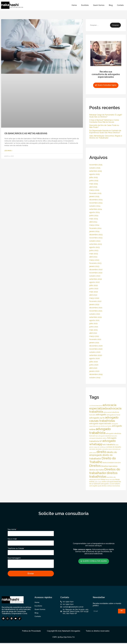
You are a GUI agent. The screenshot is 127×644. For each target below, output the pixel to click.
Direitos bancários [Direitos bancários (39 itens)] (109, 466)
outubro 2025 (95, 168)
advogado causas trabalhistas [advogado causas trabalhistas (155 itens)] (104, 419)
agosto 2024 (94, 212)
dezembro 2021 (96, 308)
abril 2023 (93, 257)
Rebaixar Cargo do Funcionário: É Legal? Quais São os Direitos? (106, 116)
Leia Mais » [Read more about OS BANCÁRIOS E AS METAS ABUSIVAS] (8, 151)
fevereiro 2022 (95, 301)
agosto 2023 (94, 247)
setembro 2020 (96, 355)
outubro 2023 (95, 241)
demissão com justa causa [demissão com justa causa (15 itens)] (104, 449)
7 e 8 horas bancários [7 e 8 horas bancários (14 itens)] (96, 406)
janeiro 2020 (94, 371)
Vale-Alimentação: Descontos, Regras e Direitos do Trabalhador (106, 137)
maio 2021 (93, 330)
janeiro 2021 (94, 343)
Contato (120, 5)
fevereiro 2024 (95, 228)
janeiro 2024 (94, 231)
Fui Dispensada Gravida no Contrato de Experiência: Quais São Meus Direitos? (105, 132)
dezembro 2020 (96, 346)
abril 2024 (93, 222)
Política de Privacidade (31, 632)
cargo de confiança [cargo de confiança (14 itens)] (100, 447)
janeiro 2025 (94, 196)
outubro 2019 (95, 378)
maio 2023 (94, 254)
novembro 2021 (96, 311)
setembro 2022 (96, 279)
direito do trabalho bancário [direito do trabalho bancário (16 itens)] (112, 463)
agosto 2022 (94, 282)
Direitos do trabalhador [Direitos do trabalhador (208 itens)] (105, 471)
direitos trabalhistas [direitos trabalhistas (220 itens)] (103, 475)
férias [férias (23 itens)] (103, 479)
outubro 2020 (95, 352)
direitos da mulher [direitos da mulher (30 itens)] (97, 470)
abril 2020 (93, 368)
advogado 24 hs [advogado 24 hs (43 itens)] (97, 418)
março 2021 (94, 336)
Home (74, 5)
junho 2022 (94, 289)
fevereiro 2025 (95, 193)
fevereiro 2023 (95, 263)
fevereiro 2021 (95, 339)
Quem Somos (99, 5)
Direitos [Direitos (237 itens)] (95, 466)
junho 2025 (94, 181)
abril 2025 (93, 187)
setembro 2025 (96, 171)
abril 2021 (93, 333)
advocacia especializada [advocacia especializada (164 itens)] (103, 407)
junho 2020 (94, 365)
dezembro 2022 (96, 270)
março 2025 (94, 190)
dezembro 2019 (96, 374)
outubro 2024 (95, 206)
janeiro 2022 (94, 304)
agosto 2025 (94, 174)
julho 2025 (93, 177)
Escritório (85, 5)
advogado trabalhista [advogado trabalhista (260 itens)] (100, 431)
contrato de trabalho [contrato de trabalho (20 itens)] (114, 447)
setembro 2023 (96, 244)
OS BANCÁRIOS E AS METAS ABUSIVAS (26, 133)
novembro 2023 (96, 238)
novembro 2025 (96, 165)
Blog (111, 5)
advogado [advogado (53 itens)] (101, 415)
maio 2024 (94, 219)
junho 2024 (94, 216)
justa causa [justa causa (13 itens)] (98, 482)
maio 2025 (94, 184)
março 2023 (94, 260)
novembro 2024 (96, 203)
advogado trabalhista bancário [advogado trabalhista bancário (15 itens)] (108, 436)
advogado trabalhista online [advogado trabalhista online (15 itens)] (98, 438)
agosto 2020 (94, 358)
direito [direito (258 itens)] (101, 452)
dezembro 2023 (96, 235)
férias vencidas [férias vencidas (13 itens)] (110, 480)
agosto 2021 (94, 320)
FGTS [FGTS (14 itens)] (99, 480)
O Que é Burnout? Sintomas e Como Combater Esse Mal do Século (104, 121)
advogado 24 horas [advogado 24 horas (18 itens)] (113, 415)
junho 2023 (94, 250)
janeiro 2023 (94, 266)
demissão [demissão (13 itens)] (92, 449)
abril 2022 (93, 295)
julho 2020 (94, 362)
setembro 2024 (96, 209)
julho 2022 (93, 285)
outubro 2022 (95, 276)
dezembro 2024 (96, 200)
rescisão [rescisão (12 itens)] (112, 484)
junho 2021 (94, 327)
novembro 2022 (96, 273)
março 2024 (94, 225)
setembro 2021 (96, 317)
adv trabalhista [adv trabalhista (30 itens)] (109, 445)
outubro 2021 (95, 314)
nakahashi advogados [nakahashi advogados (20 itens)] (101, 484)
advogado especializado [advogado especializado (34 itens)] (100, 423)
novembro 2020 (96, 349)
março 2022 (94, 298)
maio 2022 (94, 292)
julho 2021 (93, 324)
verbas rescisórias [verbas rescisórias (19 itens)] (113, 486)
